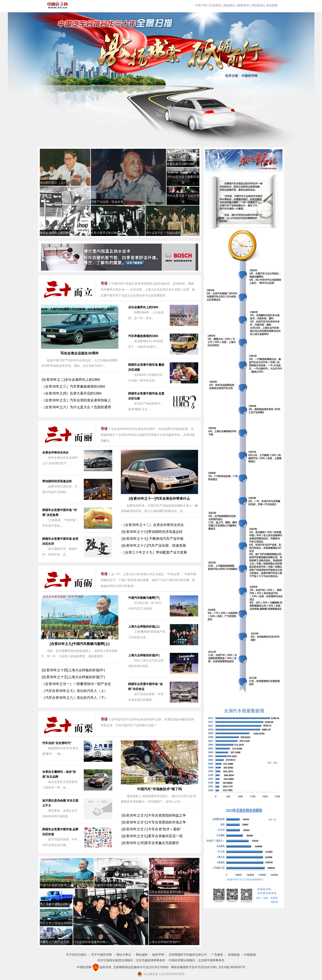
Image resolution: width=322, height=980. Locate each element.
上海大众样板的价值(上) (144, 627)
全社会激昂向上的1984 (55, 233)
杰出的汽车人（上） (53, 183)
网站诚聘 (142, 955)
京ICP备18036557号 (232, 967)
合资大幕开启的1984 (180, 164)
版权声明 (158, 955)
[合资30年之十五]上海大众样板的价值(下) (73, 677)
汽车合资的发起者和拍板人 (167, 892)
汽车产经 (201, 5)
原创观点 (229, 5)
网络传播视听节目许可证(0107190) (194, 967)
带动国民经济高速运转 (57, 481)
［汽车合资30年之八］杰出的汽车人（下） (75, 698)
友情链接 (234, 955)
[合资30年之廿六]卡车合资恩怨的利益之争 (154, 815)
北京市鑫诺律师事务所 (151, 960)
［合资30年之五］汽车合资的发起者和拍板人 (76, 400)
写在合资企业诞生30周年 (80, 353)
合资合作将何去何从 (56, 453)
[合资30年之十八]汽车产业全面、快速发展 (154, 545)
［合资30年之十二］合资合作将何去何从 (153, 525)
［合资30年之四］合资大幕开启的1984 (72, 393)
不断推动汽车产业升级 (55, 942)
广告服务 (217, 955)
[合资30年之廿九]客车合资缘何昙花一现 (152, 836)
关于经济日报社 (76, 955)
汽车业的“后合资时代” (57, 743)
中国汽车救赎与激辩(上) (110, 885)
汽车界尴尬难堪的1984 (143, 336)
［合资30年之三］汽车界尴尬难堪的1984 (73, 386)
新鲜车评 (243, 5)
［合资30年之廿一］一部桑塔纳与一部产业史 (76, 684)
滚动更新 (272, 5)
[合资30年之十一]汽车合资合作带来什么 (160, 498)
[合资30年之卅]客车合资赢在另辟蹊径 (150, 843)
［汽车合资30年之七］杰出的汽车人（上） (75, 691)
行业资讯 (215, 5)
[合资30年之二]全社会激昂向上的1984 (71, 380)
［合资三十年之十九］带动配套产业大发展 (154, 552)
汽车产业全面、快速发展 (107, 202)
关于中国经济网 (101, 955)
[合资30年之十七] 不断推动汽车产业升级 (152, 539)
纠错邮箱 (250, 955)
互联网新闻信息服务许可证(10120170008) (141, 967)
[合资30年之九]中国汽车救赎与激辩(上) (80, 644)
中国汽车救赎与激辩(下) (144, 598)
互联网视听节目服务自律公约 (188, 955)
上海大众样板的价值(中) (144, 655)
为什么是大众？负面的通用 (163, 233)
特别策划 (258, 5)
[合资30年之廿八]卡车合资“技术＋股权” (151, 829)
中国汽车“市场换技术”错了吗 (159, 789)
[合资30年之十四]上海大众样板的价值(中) (73, 670)
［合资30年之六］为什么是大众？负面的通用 (76, 407)
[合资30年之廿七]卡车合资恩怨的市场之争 (154, 822)
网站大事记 (124, 955)
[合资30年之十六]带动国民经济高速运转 (152, 532)
